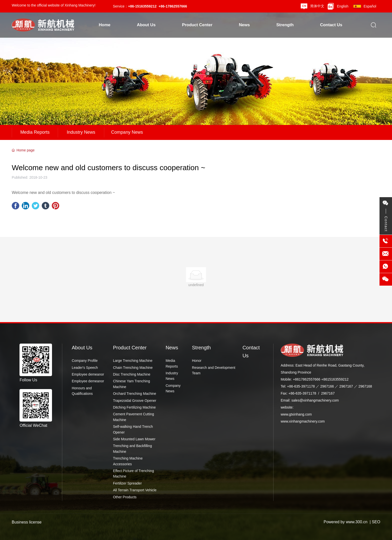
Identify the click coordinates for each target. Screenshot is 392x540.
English (343, 6)
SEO (376, 522)
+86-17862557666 (173, 6)
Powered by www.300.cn (345, 522)
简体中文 (317, 6)
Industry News (81, 132)
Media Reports (35, 132)
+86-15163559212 (142, 6)
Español (370, 6)
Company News (127, 132)
